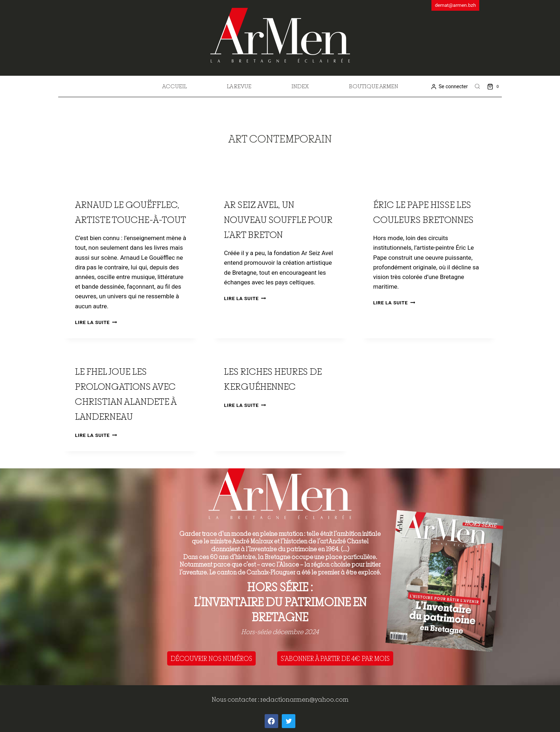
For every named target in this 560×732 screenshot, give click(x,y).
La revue (239, 86)
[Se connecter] (449, 87)
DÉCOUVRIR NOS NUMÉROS (211, 658)
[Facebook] (271, 721)
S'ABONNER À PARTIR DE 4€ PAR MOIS (335, 658)
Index (300, 86)
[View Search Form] (477, 86)
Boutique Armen (374, 86)
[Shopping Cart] (494, 86)
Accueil (174, 86)
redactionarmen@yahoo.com (304, 699)
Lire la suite (96, 322)
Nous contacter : (236, 699)
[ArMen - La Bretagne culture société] (280, 35)
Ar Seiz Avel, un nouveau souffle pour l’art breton (278, 220)
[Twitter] (289, 721)
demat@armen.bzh (456, 5)
